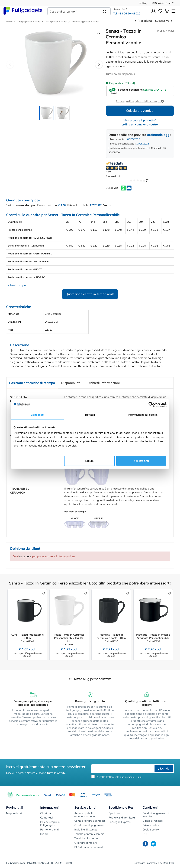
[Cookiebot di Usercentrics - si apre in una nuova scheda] (151, 405)
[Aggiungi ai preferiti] (43, 593)
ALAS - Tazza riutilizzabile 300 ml (27, 636)
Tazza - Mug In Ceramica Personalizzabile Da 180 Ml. (69, 638)
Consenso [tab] (37, 415)
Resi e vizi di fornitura (122, 818)
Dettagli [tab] (90, 415)
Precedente (143, 21)
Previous (10, 64)
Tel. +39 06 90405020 (127, 13)
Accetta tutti (141, 461)
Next (99, 64)
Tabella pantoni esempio (89, 834)
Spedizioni (115, 813)
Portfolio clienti (49, 829)
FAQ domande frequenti (89, 847)
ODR (145, 834)
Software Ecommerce (147, 863)
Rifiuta (90, 461)
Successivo (164, 21)
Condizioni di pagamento (90, 825)
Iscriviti (164, 768)
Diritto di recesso (153, 821)
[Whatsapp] (123, 188)
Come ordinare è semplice (90, 821)
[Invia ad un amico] (129, 188)
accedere (25, 556)
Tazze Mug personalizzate (90, 679)
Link (139, 777)
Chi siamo (46, 813)
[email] (123, 769)
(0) (140, 180)
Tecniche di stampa (86, 838)
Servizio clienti (163, 3)
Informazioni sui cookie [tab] (143, 415)
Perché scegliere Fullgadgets (50, 824)
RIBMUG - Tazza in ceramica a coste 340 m (111, 636)
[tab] (32, 383)
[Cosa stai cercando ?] (73, 11)
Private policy (151, 825)
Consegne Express (119, 822)
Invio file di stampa (86, 829)
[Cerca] (105, 11)
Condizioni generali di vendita (156, 815)
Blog (143, 3)
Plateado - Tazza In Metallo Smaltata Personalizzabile (153, 636)
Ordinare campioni (86, 843)
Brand (44, 834)
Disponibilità (71, 383)
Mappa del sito (15, 813)
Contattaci (46, 818)
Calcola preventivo (140, 111)
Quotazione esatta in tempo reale (90, 294)
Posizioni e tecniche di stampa (32, 383)
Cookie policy (151, 829)
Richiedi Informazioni (104, 383)
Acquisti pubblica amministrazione (85, 815)
